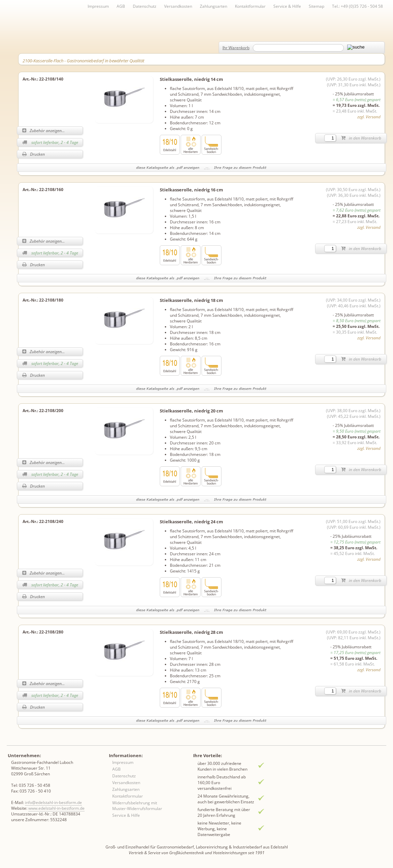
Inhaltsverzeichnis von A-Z (84, 18)
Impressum (98, 6)
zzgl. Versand (369, 117)
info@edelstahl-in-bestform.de (53, 802)
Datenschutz (145, 6)
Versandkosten (178, 6)
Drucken (34, 154)
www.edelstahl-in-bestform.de (56, 808)
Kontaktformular (250, 6)
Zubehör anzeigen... (43, 131)
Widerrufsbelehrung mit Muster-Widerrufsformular (137, 806)
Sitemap (316, 6)
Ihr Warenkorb (236, 48)
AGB (121, 6)
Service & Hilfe (287, 6)
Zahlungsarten (214, 6)
